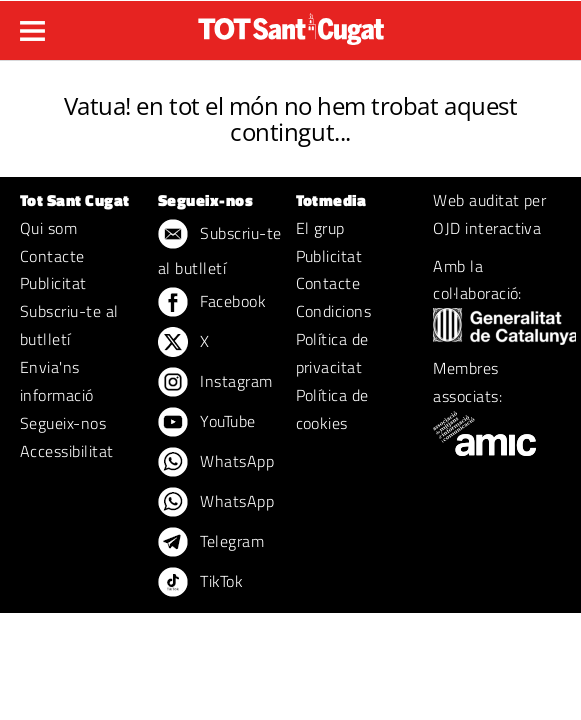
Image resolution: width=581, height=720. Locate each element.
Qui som (48, 228)
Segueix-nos (63, 423)
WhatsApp (216, 463)
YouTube (207, 423)
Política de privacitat (332, 353)
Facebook (212, 303)
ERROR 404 (290, 81)
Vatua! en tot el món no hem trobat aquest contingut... (290, 118)
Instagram (215, 383)
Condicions (334, 311)
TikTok (200, 583)
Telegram (211, 543)
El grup (320, 228)
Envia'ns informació (57, 381)
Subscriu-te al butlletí (69, 325)
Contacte (52, 256)
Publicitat (53, 283)
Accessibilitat (67, 451)
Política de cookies (332, 409)
